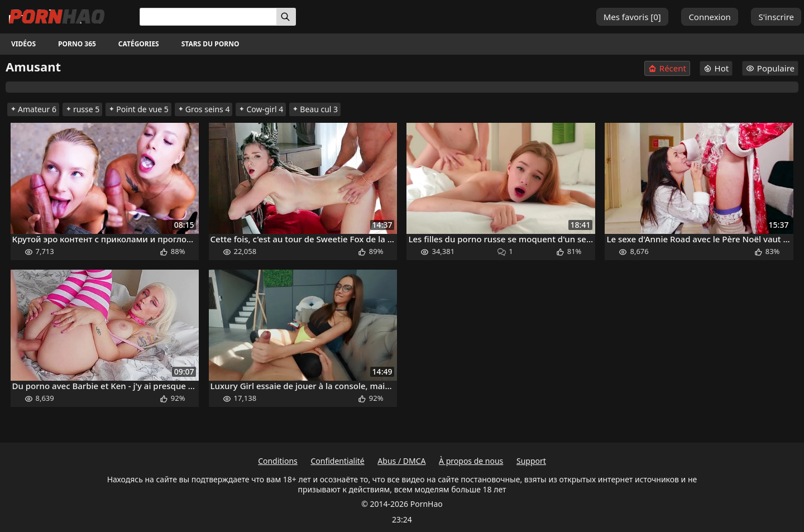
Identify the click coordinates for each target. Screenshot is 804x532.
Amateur (33, 109)
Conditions (278, 461)
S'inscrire (776, 17)
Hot (716, 68)
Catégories (139, 44)
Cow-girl (261, 109)
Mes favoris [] (632, 17)
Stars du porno (210, 44)
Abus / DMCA (401, 461)
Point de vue (138, 109)
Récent (667, 68)
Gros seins (204, 109)
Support (531, 461)
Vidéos (23, 44)
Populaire (770, 68)
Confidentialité (337, 461)
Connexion (709, 17)
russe (82, 109)
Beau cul (315, 109)
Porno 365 (77, 44)
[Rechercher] (286, 17)
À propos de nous (471, 461)
